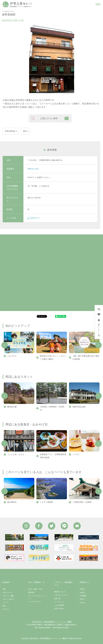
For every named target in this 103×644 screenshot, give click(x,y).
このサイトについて (61, 595)
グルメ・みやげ (8, 599)
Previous (5, 345)
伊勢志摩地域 (10, 131)
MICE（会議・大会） (36, 589)
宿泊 (4, 606)
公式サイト (34, 218)
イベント (6, 603)
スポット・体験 (8, 596)
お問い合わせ (59, 609)
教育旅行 (32, 592)
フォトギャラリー (35, 602)
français (82, 603)
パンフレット (59, 602)
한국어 (82, 599)
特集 (4, 589)
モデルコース (7, 592)
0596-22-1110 (33, 169)
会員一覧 (57, 598)
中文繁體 (83, 596)
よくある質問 (59, 605)
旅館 (25, 131)
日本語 (82, 589)
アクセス (6, 609)
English (82, 592)
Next (98, 345)
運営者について (60, 592)
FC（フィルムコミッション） (37, 597)
